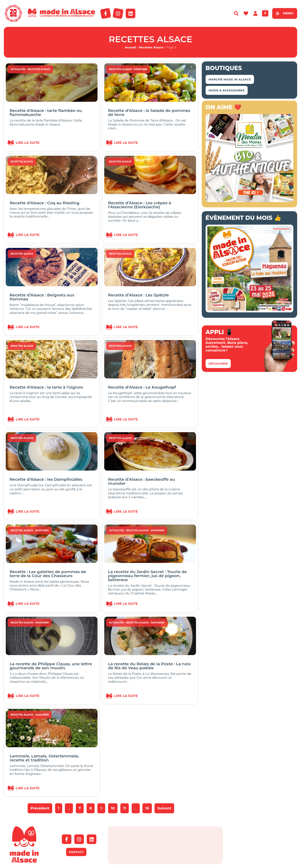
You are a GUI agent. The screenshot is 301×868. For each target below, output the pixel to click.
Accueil (130, 47)
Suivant (164, 808)
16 (148, 807)
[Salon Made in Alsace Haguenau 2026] (249, 311)
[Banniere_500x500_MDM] (249, 201)
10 (114, 807)
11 (126, 807)
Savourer (141, 69)
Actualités (18, 69)
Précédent (40, 808)
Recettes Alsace (151, 47)
